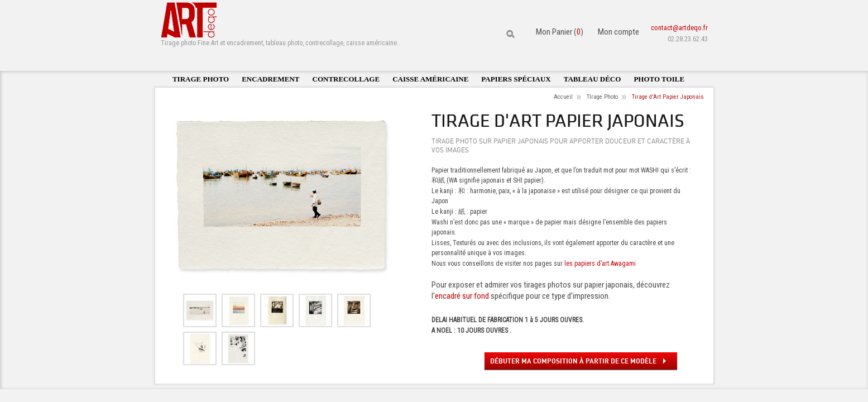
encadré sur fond (462, 296)
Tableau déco (593, 79)
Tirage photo (201, 79)
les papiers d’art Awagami (600, 264)
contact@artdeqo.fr (679, 28)
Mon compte (618, 32)
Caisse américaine (430, 79)
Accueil (563, 97)
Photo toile (659, 79)
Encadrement (270, 79)
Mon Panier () (560, 32)
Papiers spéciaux (516, 79)
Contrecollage (346, 79)
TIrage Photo (602, 97)
